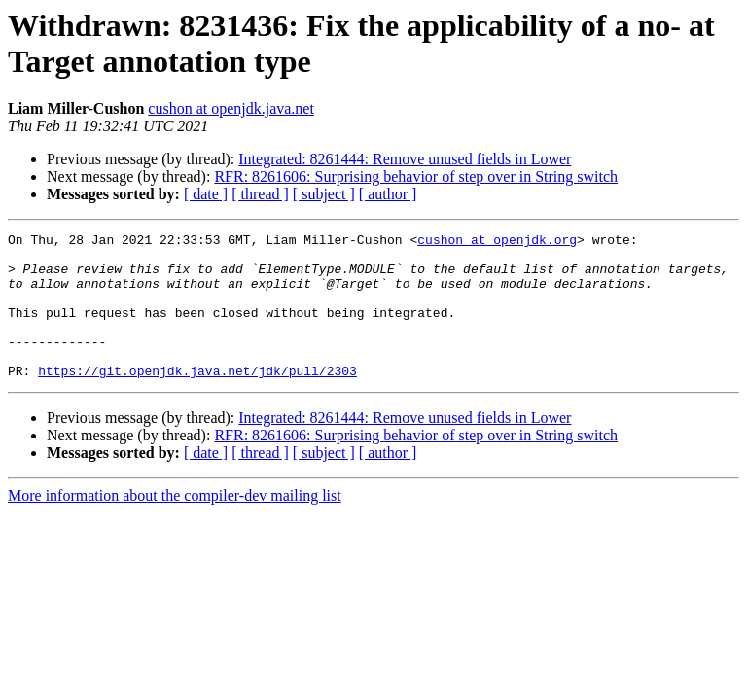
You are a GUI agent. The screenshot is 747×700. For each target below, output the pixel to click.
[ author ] (388, 194)
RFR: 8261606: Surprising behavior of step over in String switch (416, 176)
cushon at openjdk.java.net (231, 108)
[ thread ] (260, 194)
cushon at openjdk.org (497, 242)
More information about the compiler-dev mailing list (175, 525)
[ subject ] (324, 194)
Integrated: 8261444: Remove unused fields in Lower (405, 159)
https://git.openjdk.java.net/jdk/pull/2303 (197, 400)
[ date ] (206, 194)
